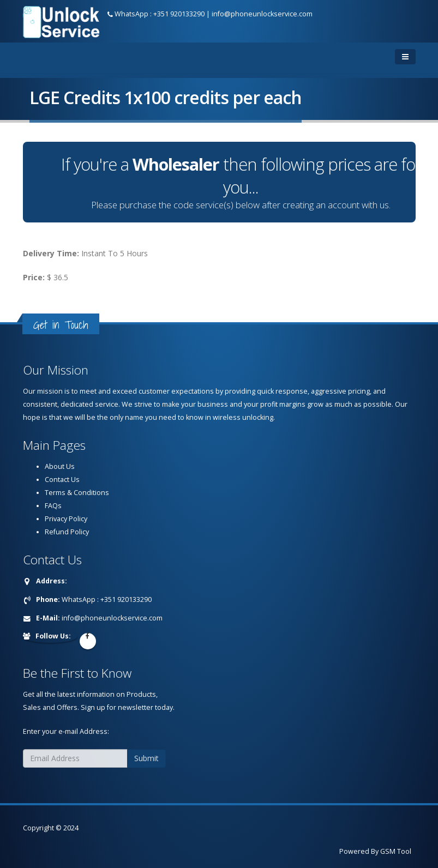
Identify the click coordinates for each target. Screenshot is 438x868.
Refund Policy (67, 532)
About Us (60, 466)
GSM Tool (396, 851)
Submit (146, 758)
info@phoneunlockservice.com (262, 14)
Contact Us (62, 480)
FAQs (53, 506)
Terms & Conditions (77, 493)
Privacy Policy (66, 519)
